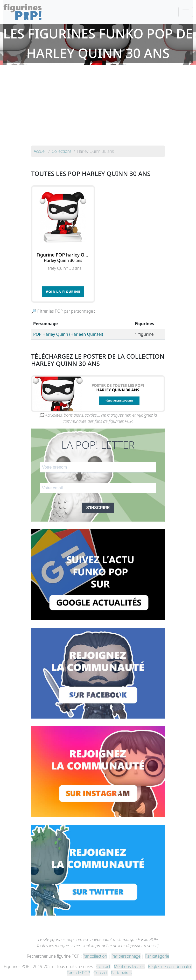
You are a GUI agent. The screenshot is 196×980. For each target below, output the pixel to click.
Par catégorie (157, 956)
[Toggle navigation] (186, 12)
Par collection (95, 956)
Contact (103, 966)
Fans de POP (78, 973)
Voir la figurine (63, 292)
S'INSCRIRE (98, 508)
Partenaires (121, 973)
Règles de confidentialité (170, 966)
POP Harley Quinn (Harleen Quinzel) (68, 334)
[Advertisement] (98, 107)
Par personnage (126, 956)
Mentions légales (129, 966)
